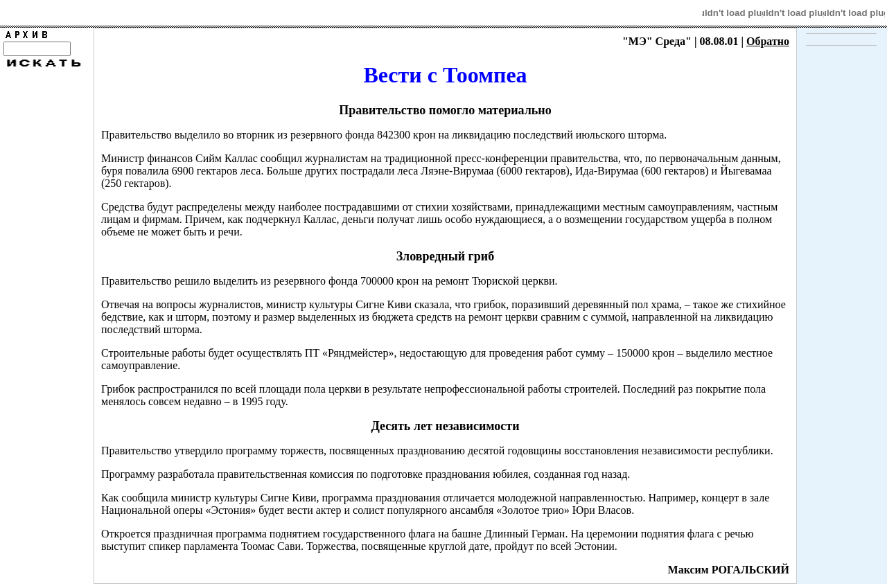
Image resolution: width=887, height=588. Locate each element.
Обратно (768, 41)
